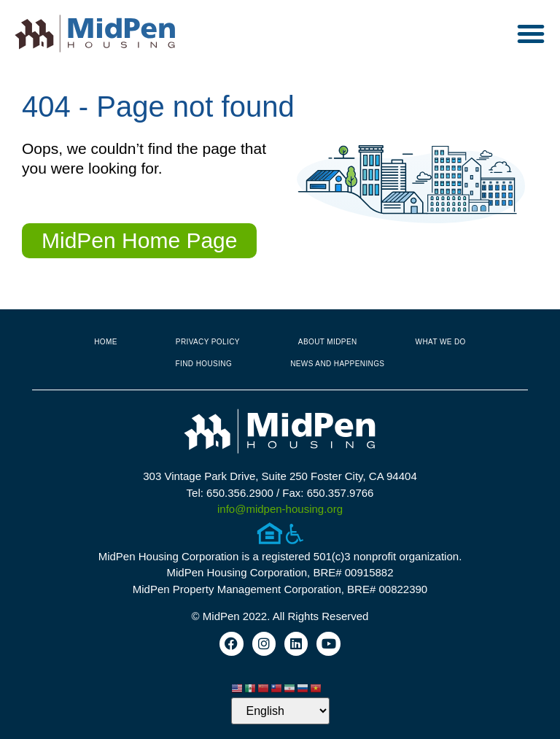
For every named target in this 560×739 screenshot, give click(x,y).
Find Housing (204, 364)
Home (106, 342)
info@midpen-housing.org (280, 509)
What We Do (441, 342)
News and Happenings (337, 364)
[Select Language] (280, 711)
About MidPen (328, 342)
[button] (531, 34)
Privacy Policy (208, 342)
